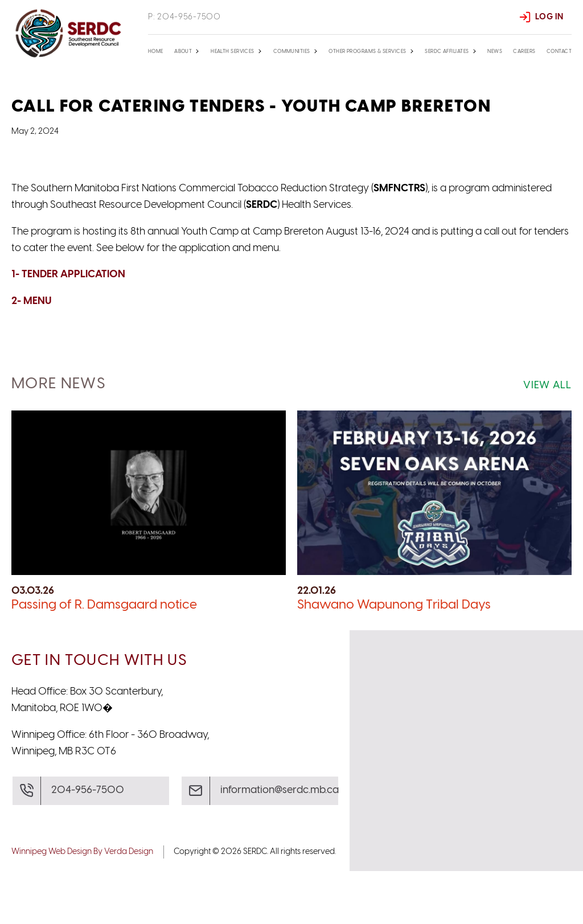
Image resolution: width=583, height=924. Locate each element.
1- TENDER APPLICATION (68, 328)
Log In (549, 17)
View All (547, 439)
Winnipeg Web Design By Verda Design (82, 905)
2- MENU (31, 354)
